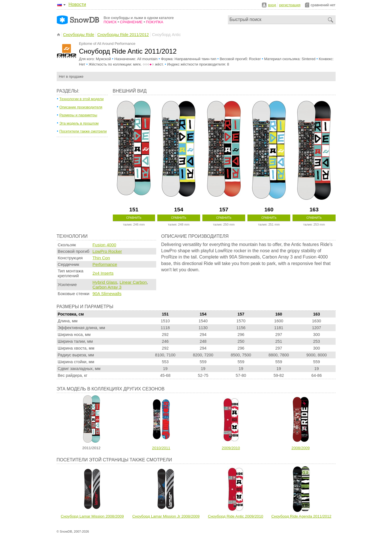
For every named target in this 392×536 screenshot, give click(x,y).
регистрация (290, 5)
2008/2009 (300, 448)
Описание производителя (81, 107)
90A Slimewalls (107, 294)
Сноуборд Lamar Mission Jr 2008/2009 (166, 516)
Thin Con (101, 258)
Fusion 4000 (104, 245)
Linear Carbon (133, 282)
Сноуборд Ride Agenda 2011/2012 (301, 516)
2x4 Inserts (103, 273)
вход (272, 5)
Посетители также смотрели (83, 131)
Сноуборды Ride (79, 35)
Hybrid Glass (105, 282)
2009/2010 (231, 448)
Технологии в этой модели (82, 99)
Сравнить (134, 218)
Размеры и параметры (78, 115)
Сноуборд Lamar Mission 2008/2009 (92, 516)
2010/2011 (161, 448)
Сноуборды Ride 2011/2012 (123, 35)
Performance (105, 264)
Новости (77, 4)
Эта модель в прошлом (79, 123)
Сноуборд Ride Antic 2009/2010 (235, 516)
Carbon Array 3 (107, 287)
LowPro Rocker (107, 251)
